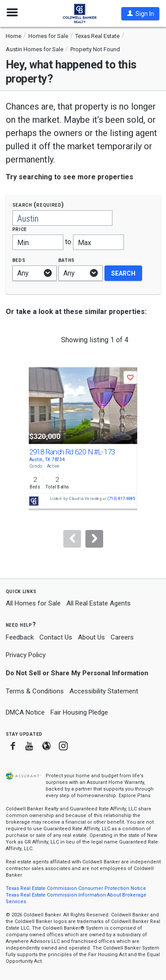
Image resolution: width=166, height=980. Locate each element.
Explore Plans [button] (135, 796)
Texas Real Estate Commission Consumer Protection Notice (76, 888)
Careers (122, 637)
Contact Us (56, 637)
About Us (91, 637)
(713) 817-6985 (121, 499)
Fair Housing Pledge (79, 712)
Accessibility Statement (104, 691)
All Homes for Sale (33, 603)
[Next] (94, 539)
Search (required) (38, 205)
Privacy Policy (26, 655)
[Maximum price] (98, 242)
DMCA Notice (25, 712)
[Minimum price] (38, 242)
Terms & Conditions (35, 691)
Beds (19, 260)
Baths (67, 260)
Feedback (20, 638)
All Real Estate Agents (98, 603)
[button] (140, 14)
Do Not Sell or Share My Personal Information (77, 673)
